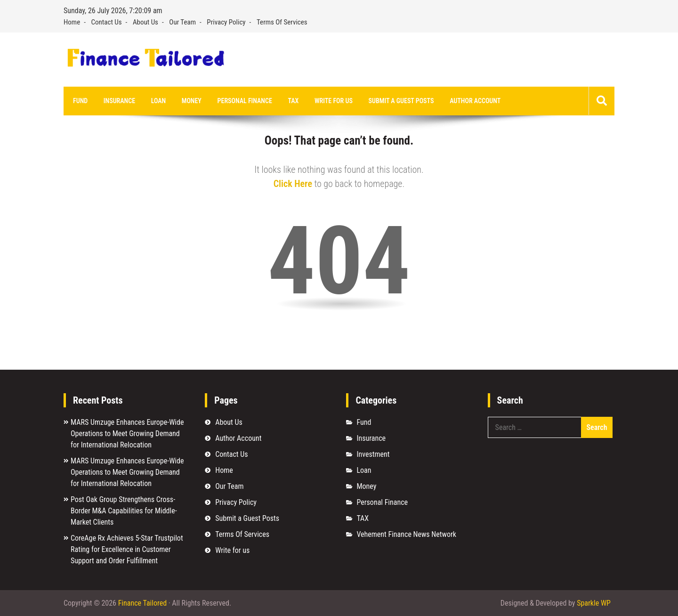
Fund (80, 101)
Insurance (119, 101)
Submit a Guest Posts (401, 101)
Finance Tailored (142, 603)
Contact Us (107, 22)
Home (72, 22)
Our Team (182, 22)
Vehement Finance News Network (406, 534)
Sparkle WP (594, 603)
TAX (293, 101)
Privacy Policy (226, 22)
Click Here (293, 184)
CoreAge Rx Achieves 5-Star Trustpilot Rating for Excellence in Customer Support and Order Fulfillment (127, 549)
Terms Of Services (282, 22)
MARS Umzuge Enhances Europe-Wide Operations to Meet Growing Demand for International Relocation (127, 434)
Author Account (475, 101)
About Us (145, 22)
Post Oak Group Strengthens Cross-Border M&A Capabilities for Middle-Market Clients (124, 511)
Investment (373, 454)
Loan (158, 101)
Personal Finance (245, 101)
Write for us (334, 101)
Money (192, 101)
